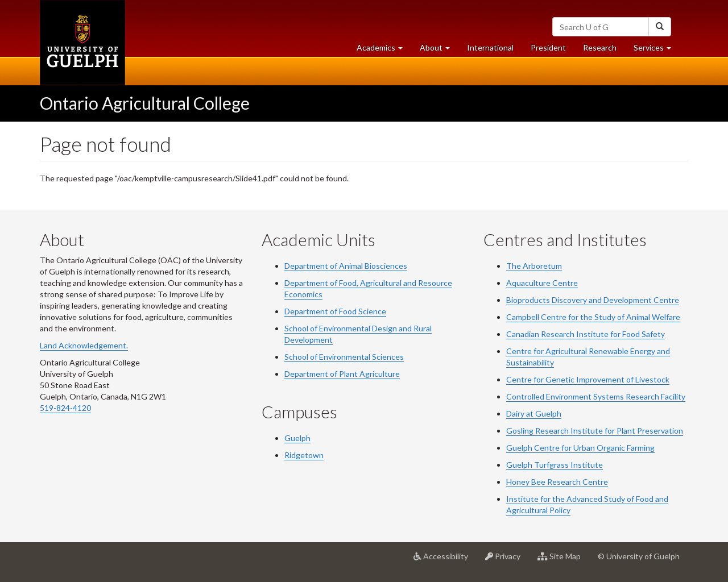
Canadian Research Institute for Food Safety (586, 334)
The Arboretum (534, 266)
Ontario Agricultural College (145, 103)
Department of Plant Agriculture (342, 374)
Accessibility (445, 560)
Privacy (507, 560)
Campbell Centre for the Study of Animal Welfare (593, 317)
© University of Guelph (639, 556)
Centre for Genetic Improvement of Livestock (588, 379)
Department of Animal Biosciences (346, 266)
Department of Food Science (335, 311)
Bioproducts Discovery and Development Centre (593, 300)
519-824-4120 (65, 408)
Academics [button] (384, 50)
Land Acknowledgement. (84, 345)
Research (604, 50)
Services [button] (657, 50)
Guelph (297, 438)
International (490, 47)
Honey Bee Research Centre (557, 482)
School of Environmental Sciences (344, 357)
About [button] (439, 50)
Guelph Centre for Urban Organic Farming (580, 448)
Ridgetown (304, 455)
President (548, 47)
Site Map (563, 560)
